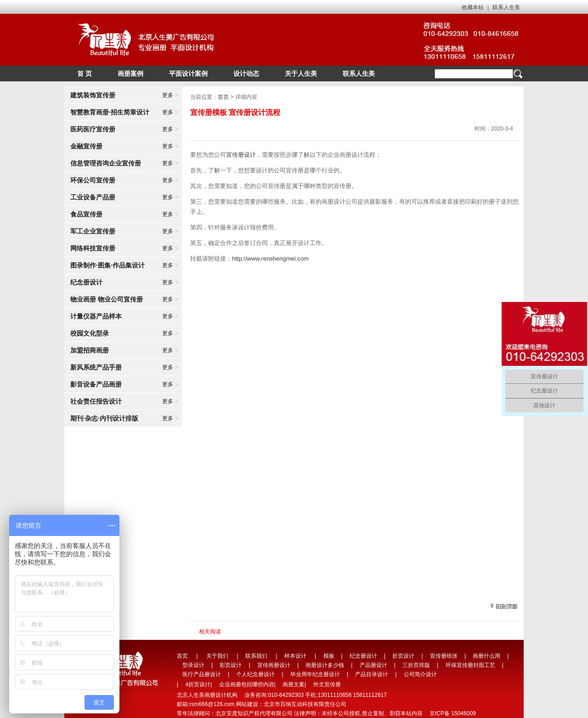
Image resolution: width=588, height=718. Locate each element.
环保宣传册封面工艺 (470, 665)
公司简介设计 (420, 674)
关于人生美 (301, 74)
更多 (170, 95)
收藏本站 (473, 7)
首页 (223, 97)
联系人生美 (506, 7)
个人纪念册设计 (255, 674)
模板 (329, 656)
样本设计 (295, 656)
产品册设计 (373, 665)
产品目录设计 (372, 674)
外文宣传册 (327, 684)
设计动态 (246, 74)
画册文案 (294, 684)
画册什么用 (486, 656)
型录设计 (193, 665)
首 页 (85, 74)
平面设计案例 (188, 74)
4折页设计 (198, 684)
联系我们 (256, 656)
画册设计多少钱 (325, 665)
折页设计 (403, 656)
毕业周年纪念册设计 (315, 674)
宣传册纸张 (444, 656)
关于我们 (217, 656)
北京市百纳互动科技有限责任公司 (305, 704)
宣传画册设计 (274, 665)
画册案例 (130, 74)
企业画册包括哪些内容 (247, 684)
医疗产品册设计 (202, 674)
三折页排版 (416, 665)
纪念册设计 (363, 656)
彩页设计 (231, 665)
